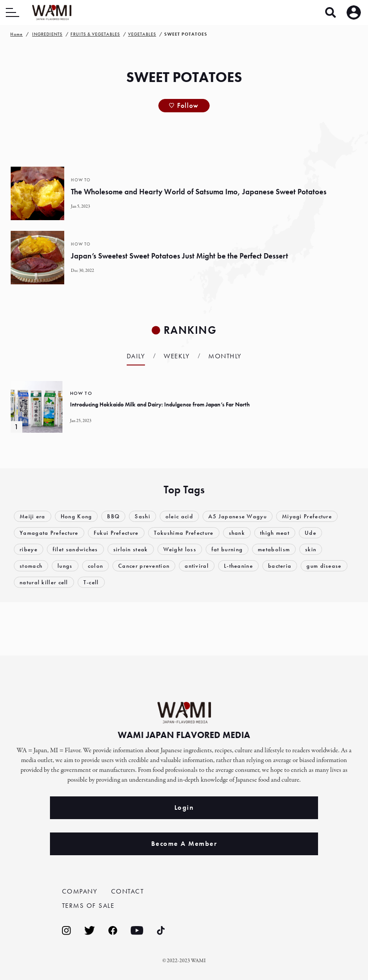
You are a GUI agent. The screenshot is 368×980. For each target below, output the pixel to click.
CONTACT (128, 891)
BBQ (113, 516)
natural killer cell (44, 582)
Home (17, 34)
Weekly (177, 356)
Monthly (225, 356)
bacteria (280, 566)
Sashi (143, 516)
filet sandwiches (75, 549)
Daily (136, 356)
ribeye (29, 549)
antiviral (197, 566)
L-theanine (238, 566)
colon (96, 566)
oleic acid (179, 516)
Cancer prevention (144, 566)
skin (311, 549)
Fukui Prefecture (116, 533)
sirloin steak (131, 549)
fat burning (227, 549)
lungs (65, 566)
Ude (310, 533)
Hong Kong (76, 516)
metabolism (274, 549)
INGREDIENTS (47, 34)
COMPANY (80, 891)
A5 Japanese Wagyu (238, 516)
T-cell (91, 582)
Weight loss (180, 549)
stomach (31, 566)
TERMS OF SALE (88, 906)
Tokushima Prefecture (184, 533)
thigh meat (275, 533)
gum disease (324, 566)
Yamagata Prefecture (49, 533)
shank (237, 533)
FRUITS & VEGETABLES (95, 34)
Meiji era (33, 516)
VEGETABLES (142, 34)
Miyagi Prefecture (307, 516)
